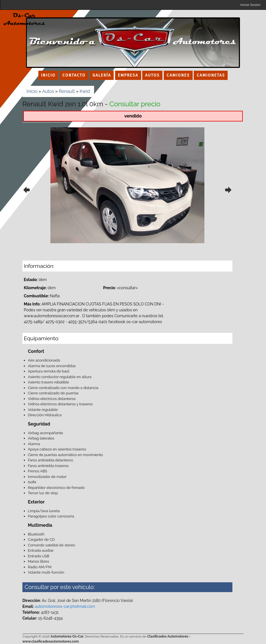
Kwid (85, 91)
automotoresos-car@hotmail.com (65, 606)
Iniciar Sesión (250, 5)
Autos (48, 91)
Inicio (32, 91)
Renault (67, 91)
